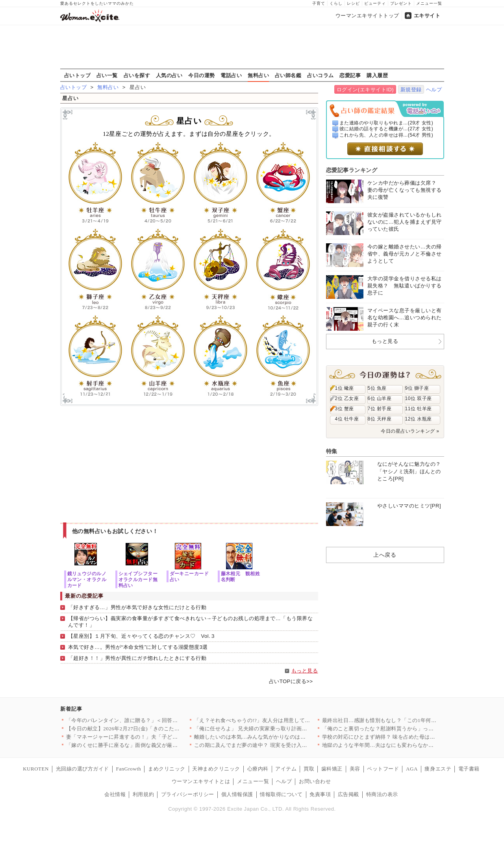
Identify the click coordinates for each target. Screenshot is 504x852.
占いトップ (78, 75)
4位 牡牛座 (347, 419)
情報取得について (281, 794)
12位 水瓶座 (419, 419)
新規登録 (411, 90)
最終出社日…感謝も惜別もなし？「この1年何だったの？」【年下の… (406, 720)
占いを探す (137, 75)
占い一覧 (107, 75)
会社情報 (115, 794)
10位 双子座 (419, 398)
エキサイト (427, 16)
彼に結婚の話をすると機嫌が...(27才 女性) (386, 129)
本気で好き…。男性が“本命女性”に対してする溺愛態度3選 (138, 647)
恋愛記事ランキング (352, 170)
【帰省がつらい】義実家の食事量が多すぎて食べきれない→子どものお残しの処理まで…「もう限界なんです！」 (191, 622)
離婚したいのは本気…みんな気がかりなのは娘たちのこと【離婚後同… (279, 737)
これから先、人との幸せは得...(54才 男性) (386, 135)
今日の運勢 (202, 75)
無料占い (258, 75)
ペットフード (383, 769)
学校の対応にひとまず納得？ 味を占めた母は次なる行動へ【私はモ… (405, 737)
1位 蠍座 (345, 388)
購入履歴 (377, 75)
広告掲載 (348, 794)
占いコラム (321, 75)
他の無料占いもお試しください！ (115, 531)
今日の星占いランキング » (410, 431)
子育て (319, 3)
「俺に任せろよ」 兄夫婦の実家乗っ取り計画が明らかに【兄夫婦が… (277, 729)
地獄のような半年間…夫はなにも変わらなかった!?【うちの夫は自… (404, 745)
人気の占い (169, 75)
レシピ (353, 3)
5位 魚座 (377, 388)
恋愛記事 (350, 75)
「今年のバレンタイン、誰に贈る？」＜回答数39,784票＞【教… (143, 720)
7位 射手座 (380, 409)
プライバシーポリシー (188, 794)
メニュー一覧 (429, 3)
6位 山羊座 (380, 398)
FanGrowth (128, 769)
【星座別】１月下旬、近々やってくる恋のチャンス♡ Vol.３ (142, 636)
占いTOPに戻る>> (291, 681)
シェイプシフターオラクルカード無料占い (138, 579)
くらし (336, 3)
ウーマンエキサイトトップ (367, 16)
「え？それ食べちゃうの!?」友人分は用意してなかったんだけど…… (276, 720)
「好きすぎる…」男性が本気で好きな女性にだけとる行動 (137, 607)
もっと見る (305, 671)
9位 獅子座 (417, 388)
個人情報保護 (237, 794)
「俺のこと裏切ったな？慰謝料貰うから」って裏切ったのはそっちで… (407, 729)
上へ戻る (385, 555)
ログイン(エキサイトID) (365, 90)
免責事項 (320, 794)
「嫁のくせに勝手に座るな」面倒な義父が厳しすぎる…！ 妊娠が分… (149, 745)
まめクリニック (167, 769)
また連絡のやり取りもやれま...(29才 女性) (386, 123)
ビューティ (375, 3)
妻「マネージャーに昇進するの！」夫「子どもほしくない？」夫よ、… (151, 737)
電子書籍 (469, 769)
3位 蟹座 (345, 409)
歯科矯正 (332, 769)
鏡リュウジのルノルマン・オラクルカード (87, 579)
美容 (355, 769)
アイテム (286, 769)
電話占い (231, 75)
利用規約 (143, 794)
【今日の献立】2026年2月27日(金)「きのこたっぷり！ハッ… (139, 729)
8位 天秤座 (380, 419)
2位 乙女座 (347, 398)
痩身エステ (438, 769)
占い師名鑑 (288, 75)
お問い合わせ (315, 781)
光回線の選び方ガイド (82, 769)
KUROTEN (36, 769)
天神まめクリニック (216, 769)
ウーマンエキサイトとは (201, 781)
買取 (309, 769)
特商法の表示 (382, 794)
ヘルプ (434, 90)
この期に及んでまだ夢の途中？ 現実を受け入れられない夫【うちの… (277, 745)
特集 (332, 451)
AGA (412, 769)
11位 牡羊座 (419, 409)
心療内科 (258, 769)
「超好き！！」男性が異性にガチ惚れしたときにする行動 (137, 658)
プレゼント (401, 3)
